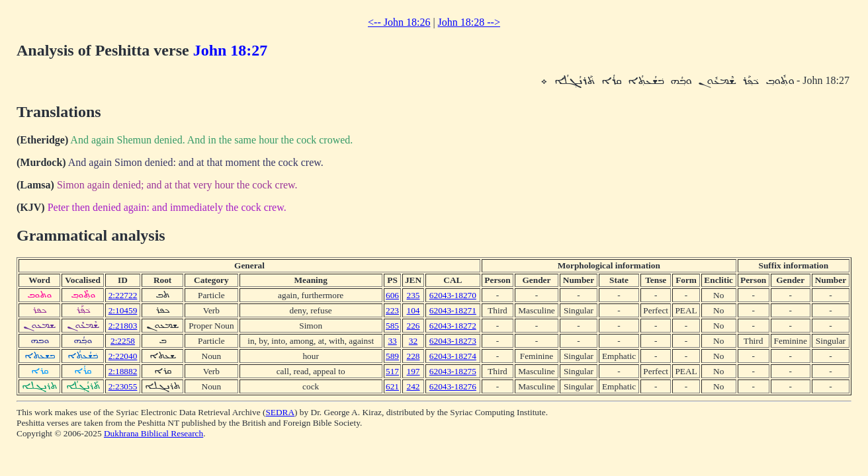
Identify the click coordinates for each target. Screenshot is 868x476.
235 (413, 295)
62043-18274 (453, 356)
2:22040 (123, 356)
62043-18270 (453, 295)
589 (392, 356)
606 (392, 295)
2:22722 (123, 295)
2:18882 (123, 371)
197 (413, 371)
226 (413, 326)
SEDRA (280, 412)
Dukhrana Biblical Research (153, 433)
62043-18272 (453, 326)
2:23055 (123, 386)
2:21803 (123, 326)
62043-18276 (453, 386)
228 (413, 356)
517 (392, 371)
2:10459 (123, 310)
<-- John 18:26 (399, 22)
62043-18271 (453, 310)
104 (413, 310)
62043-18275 (453, 371)
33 (392, 341)
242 (413, 386)
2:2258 (123, 341)
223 (392, 310)
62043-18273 (453, 341)
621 (392, 386)
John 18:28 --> (469, 22)
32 (413, 341)
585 (392, 326)
